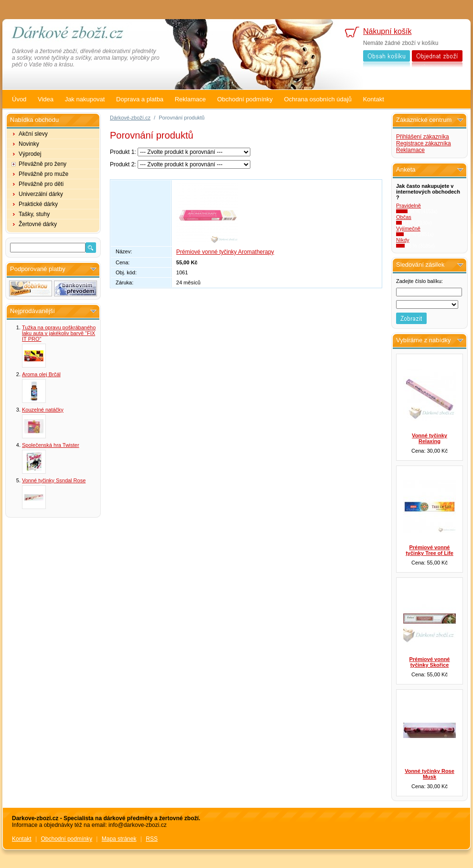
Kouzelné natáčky (43, 410)
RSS (152, 839)
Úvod (19, 99)
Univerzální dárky (41, 194)
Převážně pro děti (41, 184)
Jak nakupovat (85, 99)
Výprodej (30, 154)
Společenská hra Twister (51, 445)
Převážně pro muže (43, 174)
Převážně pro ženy (43, 164)
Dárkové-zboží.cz (130, 118)
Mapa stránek (119, 839)
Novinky (29, 144)
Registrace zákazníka (424, 143)
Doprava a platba (140, 99)
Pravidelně (408, 206)
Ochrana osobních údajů (318, 99)
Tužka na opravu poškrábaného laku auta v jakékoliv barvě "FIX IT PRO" (59, 333)
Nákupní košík (387, 31)
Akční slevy (33, 134)
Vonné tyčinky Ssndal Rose (54, 480)
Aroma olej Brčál (41, 374)
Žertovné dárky (38, 224)
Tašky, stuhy (34, 214)
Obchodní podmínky (245, 99)
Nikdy (403, 240)
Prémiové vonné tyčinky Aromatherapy (225, 252)
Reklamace (190, 99)
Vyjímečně (408, 228)
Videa (46, 99)
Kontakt (374, 99)
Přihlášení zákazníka (423, 137)
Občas (404, 217)
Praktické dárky (38, 204)
